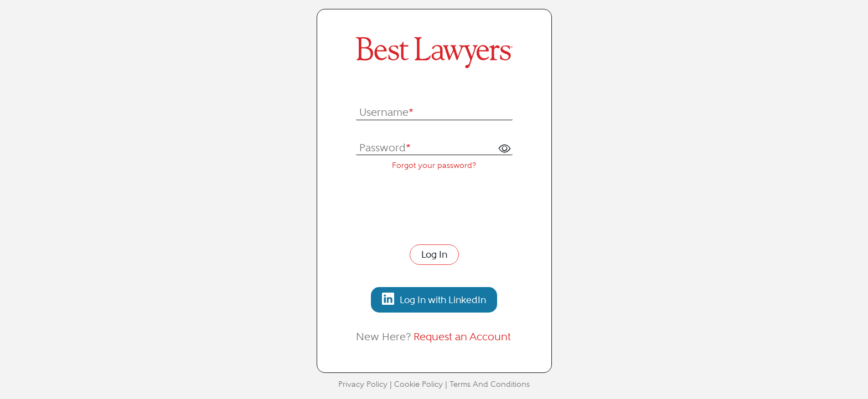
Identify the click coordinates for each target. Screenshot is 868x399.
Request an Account (462, 337)
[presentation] (440, 206)
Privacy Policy (363, 384)
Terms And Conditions (490, 384)
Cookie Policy (418, 384)
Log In (434, 254)
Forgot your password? (434, 165)
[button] (504, 149)
